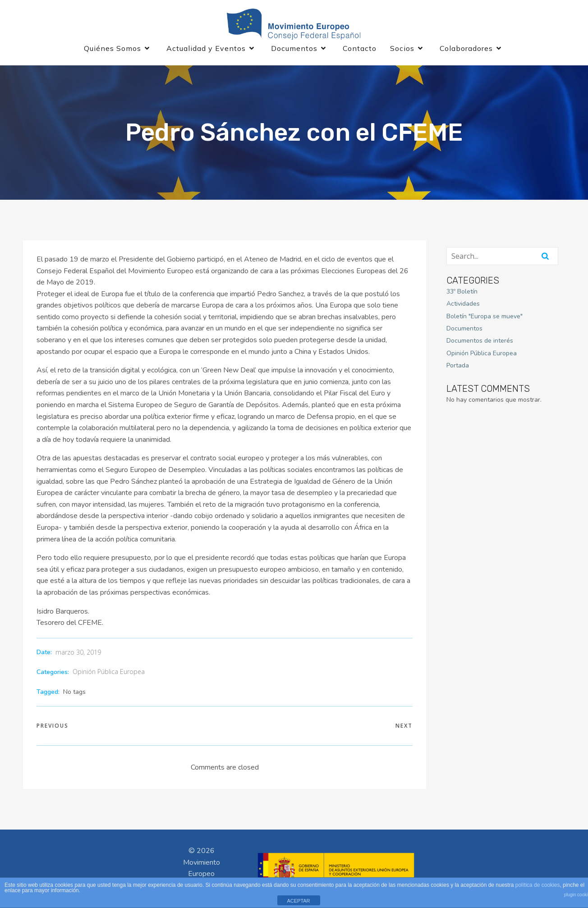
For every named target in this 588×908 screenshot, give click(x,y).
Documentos (464, 329)
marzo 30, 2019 (78, 653)
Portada (458, 366)
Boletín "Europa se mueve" (485, 317)
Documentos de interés (480, 342)
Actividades (463, 304)
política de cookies (538, 885)
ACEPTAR (298, 901)
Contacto (360, 49)
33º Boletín (462, 292)
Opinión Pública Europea (109, 672)
